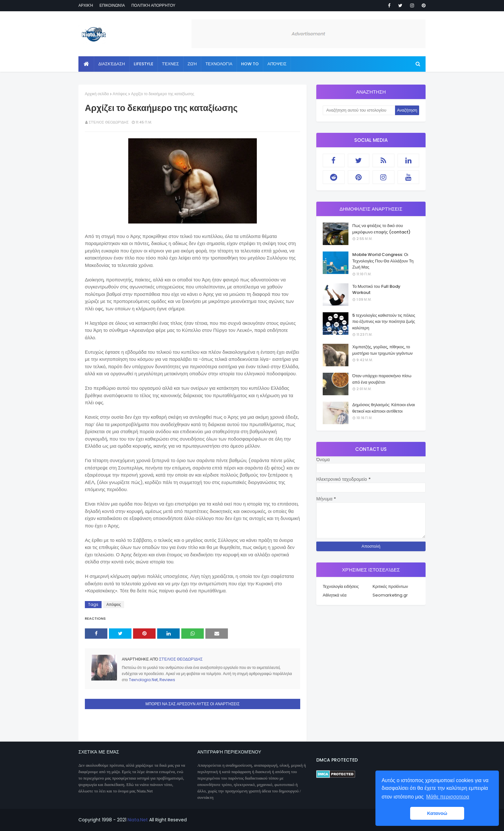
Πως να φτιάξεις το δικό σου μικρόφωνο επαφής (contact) (381, 229)
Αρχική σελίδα (97, 94)
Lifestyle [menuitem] (144, 64)
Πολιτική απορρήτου (153, 5)
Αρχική (86, 5)
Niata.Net (138, 820)
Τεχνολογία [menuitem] (219, 64)
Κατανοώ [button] (437, 813)
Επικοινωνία (112, 5)
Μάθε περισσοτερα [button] (448, 797)
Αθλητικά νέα (335, 595)
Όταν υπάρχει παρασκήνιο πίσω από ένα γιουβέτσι (382, 379)
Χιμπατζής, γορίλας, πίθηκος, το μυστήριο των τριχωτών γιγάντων (382, 350)
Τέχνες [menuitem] (171, 64)
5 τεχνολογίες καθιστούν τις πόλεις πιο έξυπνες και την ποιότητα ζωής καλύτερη (384, 322)
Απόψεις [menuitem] (277, 64)
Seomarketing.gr (390, 595)
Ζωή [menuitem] (192, 64)
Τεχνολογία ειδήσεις (341, 586)
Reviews (167, 680)
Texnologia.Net (143, 680)
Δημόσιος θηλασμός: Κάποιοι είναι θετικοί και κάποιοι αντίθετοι (384, 408)
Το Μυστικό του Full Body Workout (376, 290)
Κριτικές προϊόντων (390, 586)
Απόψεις (120, 94)
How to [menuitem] (250, 64)
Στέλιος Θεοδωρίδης (109, 122)
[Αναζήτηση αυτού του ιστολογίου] (359, 110)
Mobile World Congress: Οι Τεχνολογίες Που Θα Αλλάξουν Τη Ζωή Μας (383, 261)
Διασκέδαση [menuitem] (112, 64)
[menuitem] (86, 64)
